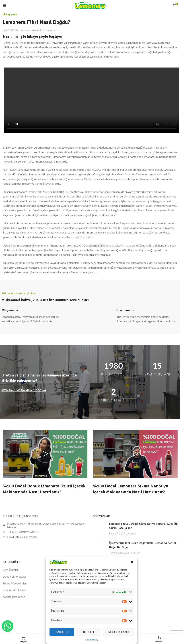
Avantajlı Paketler (14, 597)
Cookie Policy (92, 640)
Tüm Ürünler (11, 570)
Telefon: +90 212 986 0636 (22, 532)
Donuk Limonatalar (15, 576)
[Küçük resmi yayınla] (100, 529)
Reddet (89, 632)
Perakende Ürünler (14, 590)
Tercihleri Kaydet (118, 632)
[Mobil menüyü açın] (5, 5)
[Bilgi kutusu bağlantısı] (33, 316)
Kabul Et (62, 632)
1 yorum (131, 533)
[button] (132, 562)
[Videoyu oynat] (45, 454)
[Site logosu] (90, 5)
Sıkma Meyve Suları (15, 583)
